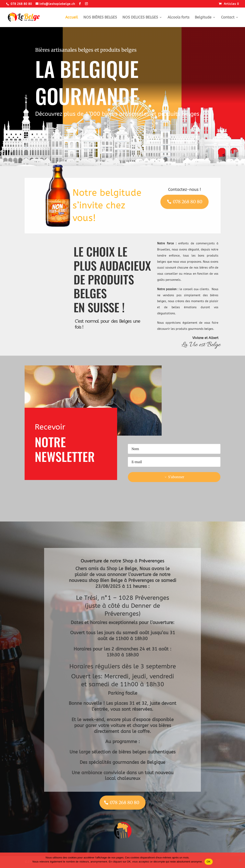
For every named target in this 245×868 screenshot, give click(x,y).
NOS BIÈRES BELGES (100, 18)
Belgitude (203, 18)
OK (209, 862)
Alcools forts (178, 18)
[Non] (240, 860)
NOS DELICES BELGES (140, 18)
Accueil (72, 18)
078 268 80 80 (188, 202)
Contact (228, 18)
